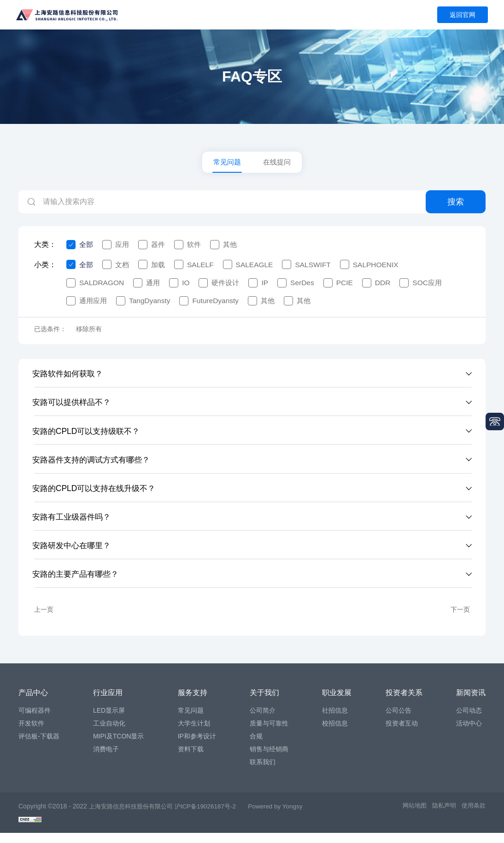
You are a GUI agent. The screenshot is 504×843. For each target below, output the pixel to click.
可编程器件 (35, 720)
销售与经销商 (269, 759)
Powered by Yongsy (287, 816)
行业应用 (108, 703)
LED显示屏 (109, 720)
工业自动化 (109, 733)
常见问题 (226, 163)
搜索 (456, 204)
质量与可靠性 (269, 733)
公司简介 (263, 720)
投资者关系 (404, 703)
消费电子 (106, 759)
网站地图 (410, 816)
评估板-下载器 (39, 746)
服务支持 (193, 703)
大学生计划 (194, 733)
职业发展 (337, 703)
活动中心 (469, 733)
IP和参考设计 (197, 746)
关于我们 (264, 703)
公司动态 (469, 720)
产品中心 (33, 703)
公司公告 (399, 720)
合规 (256, 746)
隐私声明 (441, 816)
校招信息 (335, 733)
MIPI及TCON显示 (118, 746)
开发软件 (31, 733)
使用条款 (473, 816)
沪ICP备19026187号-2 (213, 816)
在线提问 (278, 163)
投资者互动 (402, 733)
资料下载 (191, 759)
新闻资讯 (471, 703)
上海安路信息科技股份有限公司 (134, 816)
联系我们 (263, 772)
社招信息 (335, 720)
